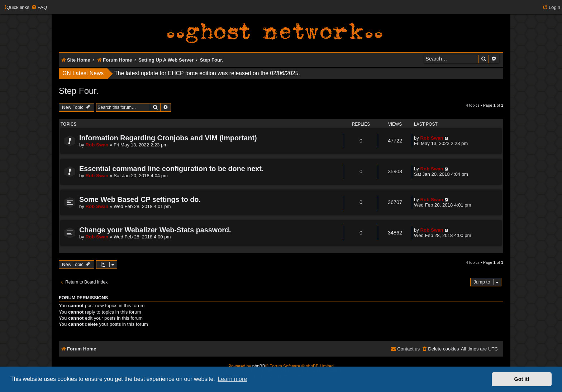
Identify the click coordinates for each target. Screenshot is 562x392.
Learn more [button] (232, 379)
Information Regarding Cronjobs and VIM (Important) (168, 138)
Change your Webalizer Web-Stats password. (155, 230)
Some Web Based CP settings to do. (140, 199)
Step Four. (79, 91)
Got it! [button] (522, 379)
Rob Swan (97, 145)
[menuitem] (39, 7)
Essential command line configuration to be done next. (171, 169)
